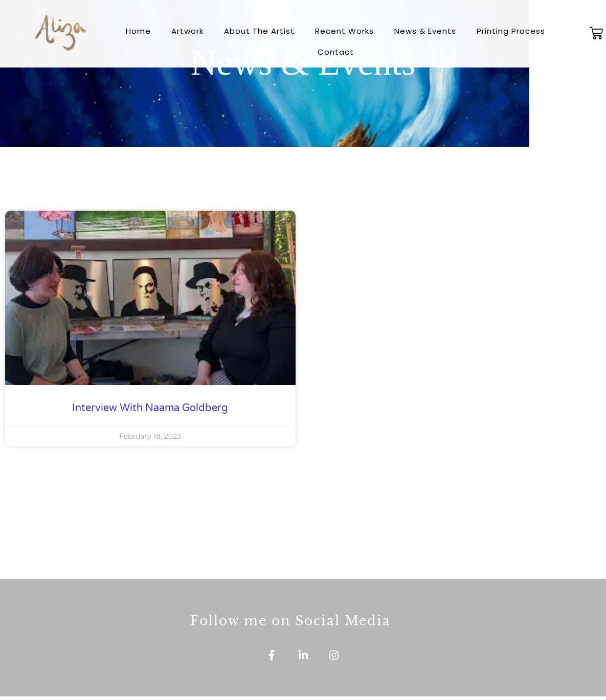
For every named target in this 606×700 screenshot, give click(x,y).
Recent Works (344, 31)
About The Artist (259, 31)
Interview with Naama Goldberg (150, 408)
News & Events (425, 31)
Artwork (187, 31)
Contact (336, 52)
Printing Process (511, 31)
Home (138, 31)
